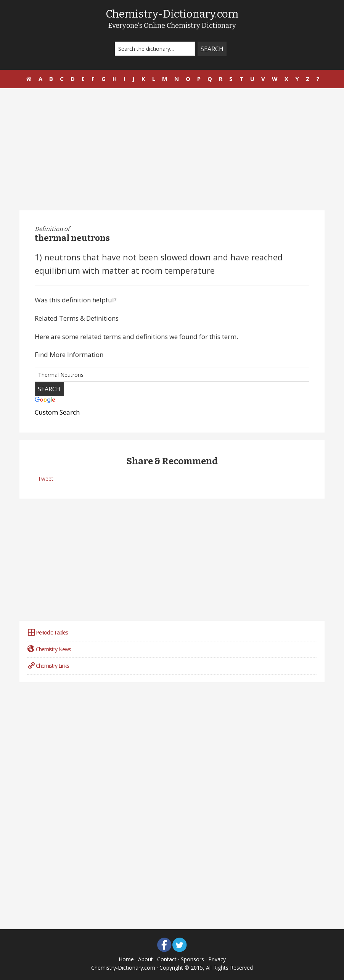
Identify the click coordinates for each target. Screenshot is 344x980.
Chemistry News (49, 649)
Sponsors (192, 959)
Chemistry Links (48, 666)
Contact (167, 959)
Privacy (217, 959)
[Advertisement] (172, 149)
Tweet (46, 479)
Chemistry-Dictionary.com (172, 14)
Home (126, 959)
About (145, 959)
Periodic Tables (47, 632)
